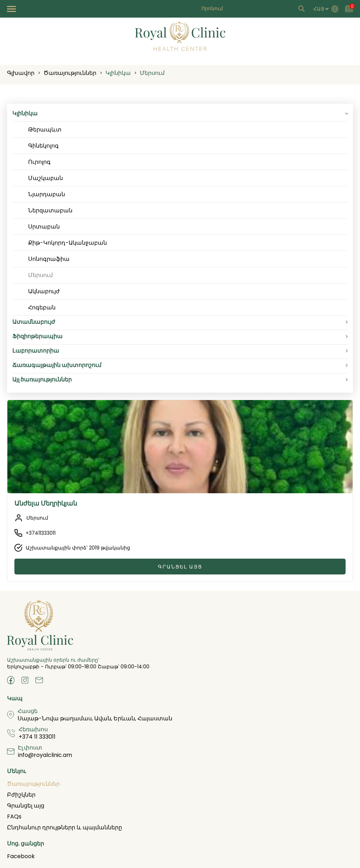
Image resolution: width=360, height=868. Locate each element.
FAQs (14, 816)
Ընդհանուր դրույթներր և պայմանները (65, 827)
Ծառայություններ (70, 73)
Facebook (21, 856)
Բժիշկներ (21, 795)
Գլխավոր (21, 73)
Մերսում (152, 73)
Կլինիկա (118, 73)
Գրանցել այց (180, 567)
